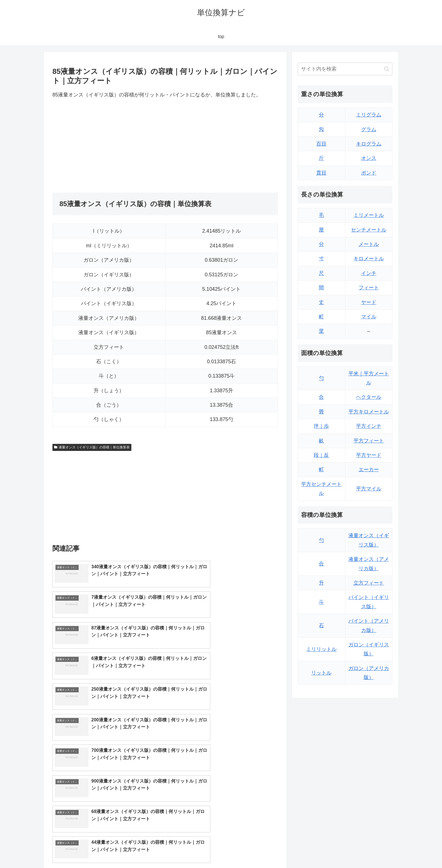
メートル (369, 244)
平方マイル (369, 489)
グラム (369, 129)
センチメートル (369, 230)
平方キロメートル (369, 412)
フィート (369, 288)
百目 (321, 144)
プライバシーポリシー (373, 850)
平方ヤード (369, 455)
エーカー (369, 470)
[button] (387, 69)
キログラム (369, 144)
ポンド (369, 173)
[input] (345, 69)
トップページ (335, 850)
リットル (321, 673)
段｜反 (321, 455)
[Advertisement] (109, 146)
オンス (369, 158)
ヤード (369, 302)
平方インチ (369, 426)
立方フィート (369, 583)
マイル (369, 317)
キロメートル (369, 259)
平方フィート (369, 441)
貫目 (321, 173)
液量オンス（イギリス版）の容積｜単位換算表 (92, 447)
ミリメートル (369, 215)
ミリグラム (369, 115)
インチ (369, 273)
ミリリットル (321, 649)
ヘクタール (369, 397)
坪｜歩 (321, 426)
